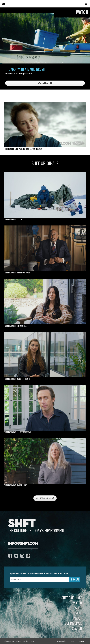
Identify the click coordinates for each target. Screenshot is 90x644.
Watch (78, 603)
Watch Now (45, 83)
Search (77, 628)
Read (79, 613)
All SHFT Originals (45, 498)
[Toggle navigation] (86, 4)
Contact (81, 641)
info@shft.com (23, 544)
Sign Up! (75, 579)
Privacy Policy (62, 641)
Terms (72, 641)
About (78, 618)
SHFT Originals (72, 598)
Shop (79, 608)
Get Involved (73, 623)
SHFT (5, 4)
